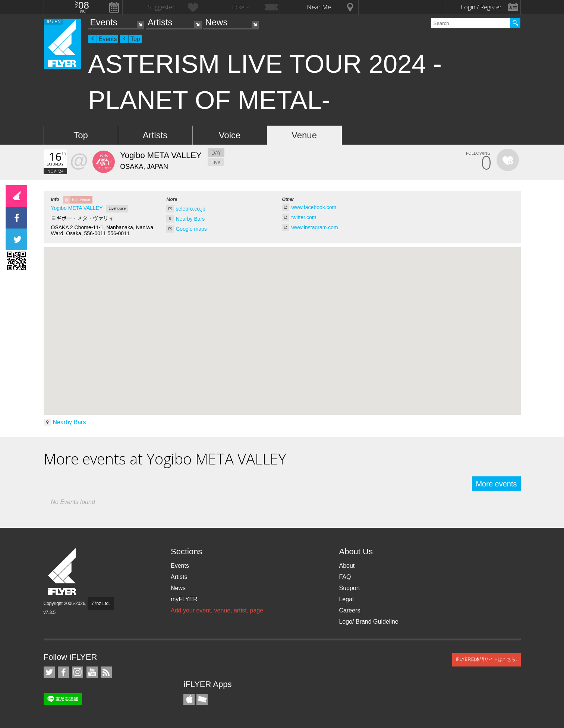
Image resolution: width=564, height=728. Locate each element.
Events (104, 22)
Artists (160, 22)
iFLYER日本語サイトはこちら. (486, 659)
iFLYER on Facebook (63, 672)
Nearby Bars (190, 219)
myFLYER (184, 599)
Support (349, 588)
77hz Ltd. (100, 603)
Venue (304, 135)
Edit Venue (81, 200)
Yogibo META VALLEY (77, 208)
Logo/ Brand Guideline (368, 622)
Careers (349, 610)
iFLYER (63, 572)
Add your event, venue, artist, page (217, 610)
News (216, 22)
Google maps (191, 229)
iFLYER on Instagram (78, 672)
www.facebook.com (314, 207)
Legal (346, 599)
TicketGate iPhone (202, 699)
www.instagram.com (314, 227)
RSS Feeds (106, 672)
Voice (230, 135)
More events (496, 484)
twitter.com (304, 217)
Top (135, 39)
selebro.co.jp (190, 209)
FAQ (345, 577)
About (347, 566)
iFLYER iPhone (189, 699)
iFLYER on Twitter (49, 672)
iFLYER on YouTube (92, 672)
